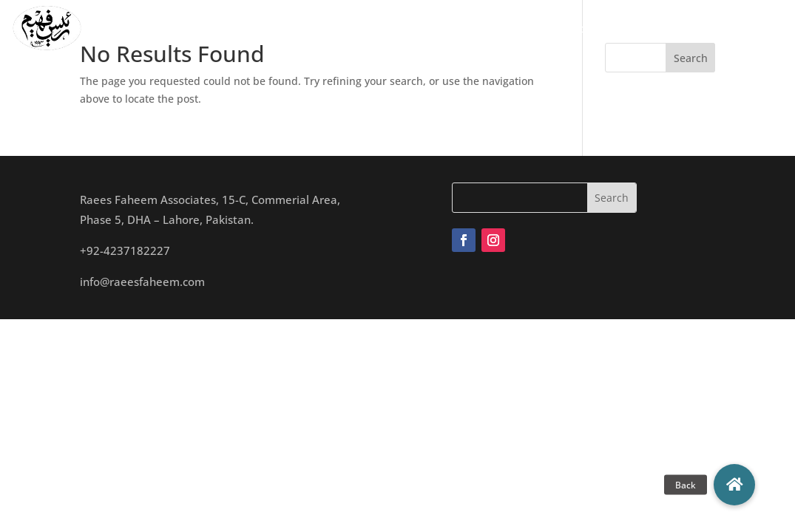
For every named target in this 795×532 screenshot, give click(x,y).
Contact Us (647, 28)
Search (691, 58)
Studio (401, 28)
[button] (734, 485)
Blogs (583, 28)
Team (350, 28)
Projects (460, 28)
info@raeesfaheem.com (142, 282)
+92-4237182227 (125, 250)
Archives (526, 28)
